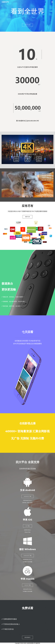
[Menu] (52, 2)
